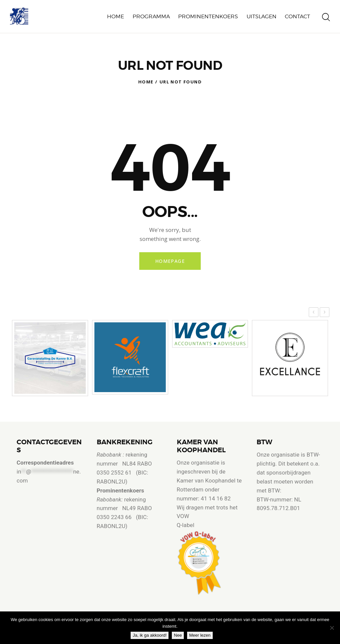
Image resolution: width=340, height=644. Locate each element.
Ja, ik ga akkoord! (150, 635)
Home (146, 82)
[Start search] (326, 17)
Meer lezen (200, 635)
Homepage (170, 261)
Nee (178, 635)
